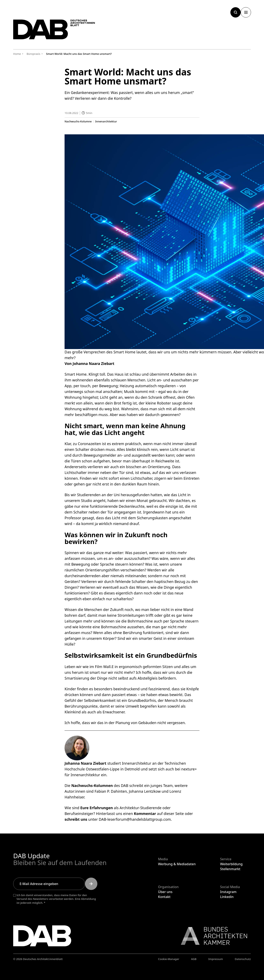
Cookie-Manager (169, 959)
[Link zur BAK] (212, 936)
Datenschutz (243, 959)
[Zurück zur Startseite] (57, 30)
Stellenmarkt (230, 869)
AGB (194, 959)
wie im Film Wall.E (98, 666)
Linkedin (227, 897)
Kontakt (164, 897)
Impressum (216, 959)
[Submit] (91, 884)
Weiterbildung (231, 864)
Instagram (228, 892)
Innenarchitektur (106, 121)
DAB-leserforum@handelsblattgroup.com (135, 819)
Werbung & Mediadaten (177, 864)
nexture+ (189, 769)
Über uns (165, 892)
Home (17, 54)
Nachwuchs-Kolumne (78, 121)
